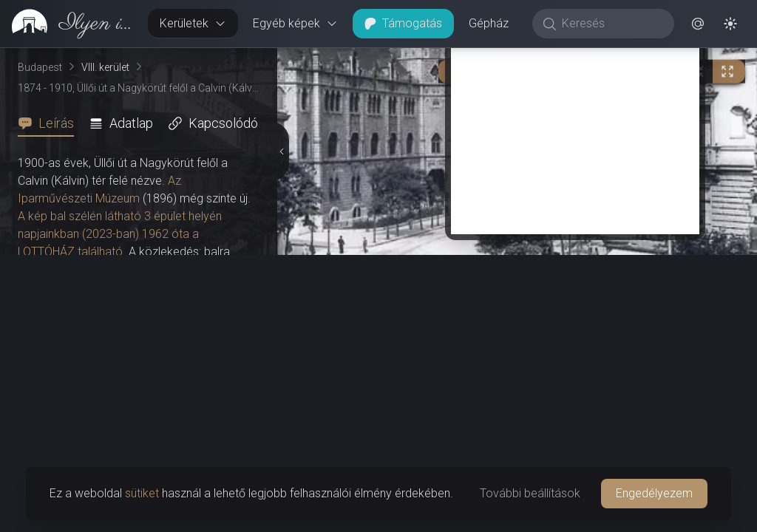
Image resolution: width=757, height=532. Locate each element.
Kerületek (193, 23)
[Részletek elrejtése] (282, 151)
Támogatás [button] (403, 23)
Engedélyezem (654, 493)
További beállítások (530, 493)
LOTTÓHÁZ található (70, 252)
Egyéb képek (295, 23)
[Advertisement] (575, 131)
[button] (698, 24)
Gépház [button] (489, 23)
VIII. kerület (105, 67)
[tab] (50, 123)
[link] (68, 24)
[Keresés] (611, 24)
